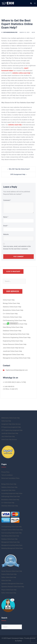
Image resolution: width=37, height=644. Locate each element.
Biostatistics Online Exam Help (13, 310)
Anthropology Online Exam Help (11, 496)
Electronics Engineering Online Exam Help (17, 338)
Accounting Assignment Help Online (12, 493)
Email (6, 226)
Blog (33, 32)
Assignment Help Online (8, 490)
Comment (7, 200)
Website (6, 234)
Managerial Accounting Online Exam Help (17, 358)
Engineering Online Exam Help (13, 341)
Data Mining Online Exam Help (13, 327)
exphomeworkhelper (10, 32)
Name (6, 217)
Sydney (19, 641)
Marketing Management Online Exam (12, 548)
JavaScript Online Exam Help (12, 351)
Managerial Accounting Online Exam (12, 545)
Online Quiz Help (6, 421)
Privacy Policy (5, 472)
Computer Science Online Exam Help (12, 530)
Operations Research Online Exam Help (13, 587)
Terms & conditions (7, 475)
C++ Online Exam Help (10, 314)
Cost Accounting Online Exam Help (11, 533)
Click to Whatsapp (13, 271)
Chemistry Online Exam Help (12, 317)
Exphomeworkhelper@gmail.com (17, 370)
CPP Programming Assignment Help (12, 430)
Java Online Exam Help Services (13, 348)
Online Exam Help (9, 300)
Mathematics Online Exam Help (10, 418)
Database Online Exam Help (12, 331)
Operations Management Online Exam (12, 584)
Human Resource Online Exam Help (15, 344)
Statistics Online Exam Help (12, 307)
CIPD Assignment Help (18, 174)
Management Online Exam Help (13, 355)
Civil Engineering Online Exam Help (14, 320)
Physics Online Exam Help (9, 590)
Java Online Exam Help (8, 436)
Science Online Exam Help (9, 574)
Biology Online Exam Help (11, 303)
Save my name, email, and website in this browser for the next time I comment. (17, 248)
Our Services (13, 291)
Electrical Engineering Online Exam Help (16, 334)
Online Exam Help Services (9, 440)
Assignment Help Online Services (11, 424)
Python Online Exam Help (9, 577)
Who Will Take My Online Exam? (19, 169)
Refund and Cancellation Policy (10, 478)
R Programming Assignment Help (11, 427)
